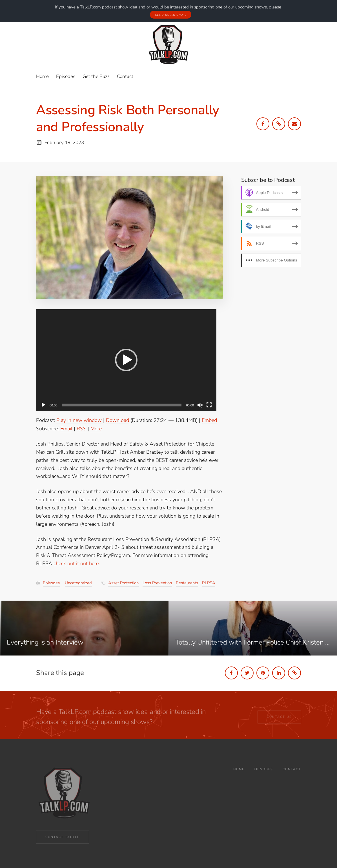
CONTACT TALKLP (63, 839)
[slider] (122, 405)
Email (66, 428)
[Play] (43, 405)
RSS (81, 428)
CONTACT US (279, 720)
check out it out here (76, 563)
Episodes (51, 583)
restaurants (187, 583)
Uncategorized (78, 583)
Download (117, 420)
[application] (126, 360)
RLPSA (209, 583)
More (96, 428)
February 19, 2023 (64, 142)
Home (239, 775)
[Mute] (200, 405)
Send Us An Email (171, 15)
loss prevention (157, 583)
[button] (126, 360)
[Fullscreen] (209, 405)
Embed (209, 420)
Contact (292, 775)
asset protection (123, 583)
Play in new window (79, 420)
